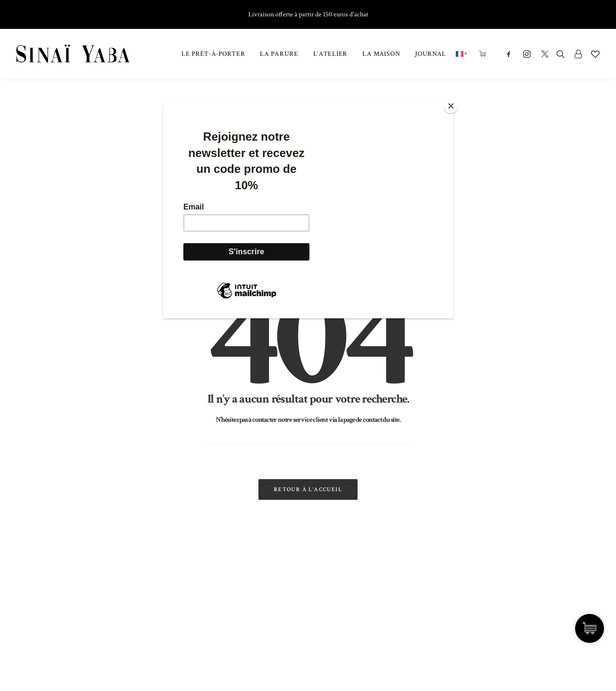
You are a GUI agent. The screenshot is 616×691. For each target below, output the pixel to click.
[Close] (451, 106)
